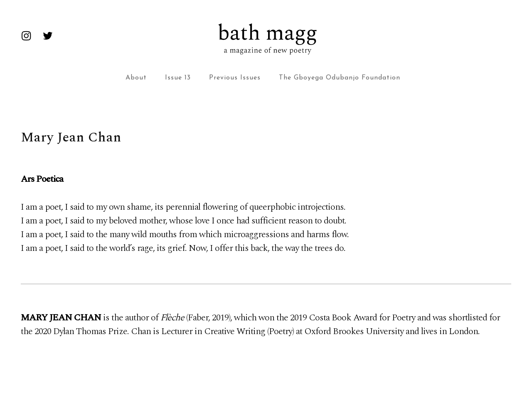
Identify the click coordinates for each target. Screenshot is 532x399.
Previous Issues (235, 78)
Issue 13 (178, 78)
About (136, 78)
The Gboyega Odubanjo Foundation (340, 78)
